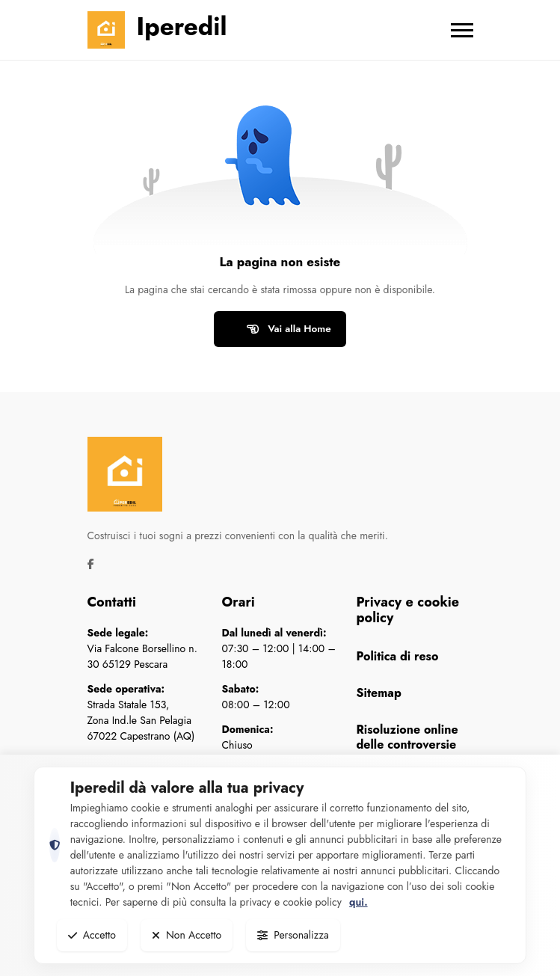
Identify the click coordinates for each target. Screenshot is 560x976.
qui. (358, 902)
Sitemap (379, 693)
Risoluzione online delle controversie (407, 737)
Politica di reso (398, 656)
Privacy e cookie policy (408, 610)
